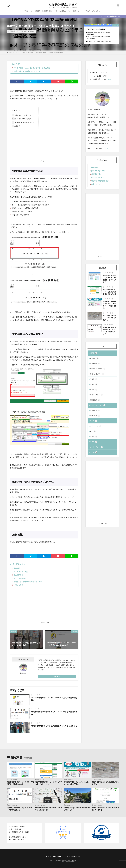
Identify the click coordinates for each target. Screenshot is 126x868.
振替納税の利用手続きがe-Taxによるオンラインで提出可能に (110, 305)
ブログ (87, 11)
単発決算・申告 (47, 11)
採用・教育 (95, 411)
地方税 (94, 390)
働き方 (94, 421)
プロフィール (28, 11)
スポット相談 (72, 11)
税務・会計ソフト (97, 374)
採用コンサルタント (98, 405)
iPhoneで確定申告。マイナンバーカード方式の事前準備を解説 (54, 699)
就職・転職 (95, 416)
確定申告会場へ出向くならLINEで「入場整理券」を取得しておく (110, 279)
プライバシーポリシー (72, 856)
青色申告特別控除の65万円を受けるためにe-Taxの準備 (106, 809)
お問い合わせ (96, 11)
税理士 (23, 53)
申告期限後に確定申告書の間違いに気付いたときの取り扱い (49, 809)
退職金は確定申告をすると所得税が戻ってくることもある (54, 726)
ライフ (94, 452)
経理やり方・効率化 (98, 369)
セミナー (81, 11)
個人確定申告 (18, 575)
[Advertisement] (44, 145)
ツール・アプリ (96, 447)
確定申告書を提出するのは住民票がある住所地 (110, 318)
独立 (93, 431)
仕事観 (94, 437)
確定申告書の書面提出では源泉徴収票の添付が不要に (50, 53)
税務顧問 (37, 11)
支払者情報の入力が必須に (21, 119)
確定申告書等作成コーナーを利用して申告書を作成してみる (110, 292)
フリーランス (96, 426)
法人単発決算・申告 (21, 572)
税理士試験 (95, 400)
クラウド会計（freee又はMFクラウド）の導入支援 (32, 68)
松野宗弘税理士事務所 (69, 861)
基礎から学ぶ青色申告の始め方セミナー (28, 71)
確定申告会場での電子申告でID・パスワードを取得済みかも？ (54, 713)
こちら (109, 79)
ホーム (48, 856)
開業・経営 (95, 364)
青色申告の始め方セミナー (101, 181)
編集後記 (16, 126)
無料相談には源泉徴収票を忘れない (24, 122)
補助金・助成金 (96, 395)
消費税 (94, 384)
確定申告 (32, 31)
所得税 (94, 379)
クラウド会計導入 (60, 11)
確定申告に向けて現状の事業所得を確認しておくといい (77, 809)
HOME (10, 53)
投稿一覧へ (57, 676)
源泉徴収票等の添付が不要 (21, 115)
